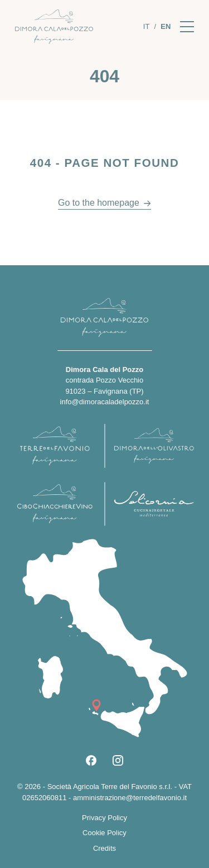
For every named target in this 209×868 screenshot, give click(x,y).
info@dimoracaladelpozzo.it (105, 402)
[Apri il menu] (187, 27)
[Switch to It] (147, 27)
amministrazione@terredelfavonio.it (130, 798)
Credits (104, 848)
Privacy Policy (104, 818)
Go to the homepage (99, 203)
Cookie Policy (104, 833)
